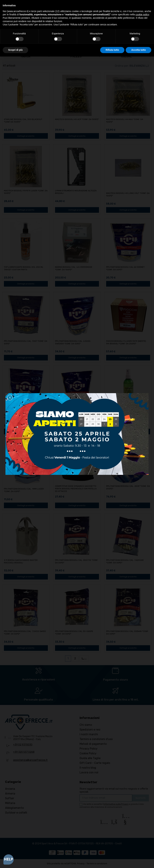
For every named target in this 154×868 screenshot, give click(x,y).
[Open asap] (9, 859)
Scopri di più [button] (15, 50)
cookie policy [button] (142, 14)
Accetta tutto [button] (138, 50)
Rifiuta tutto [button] (112, 50)
